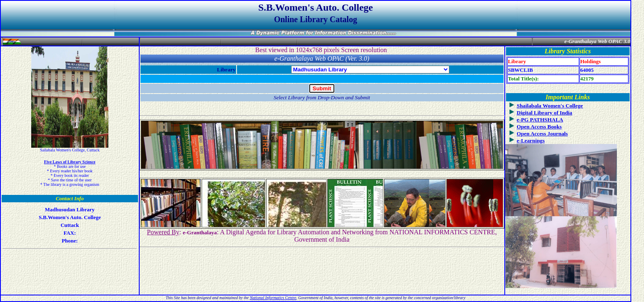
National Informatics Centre (273, 298)
